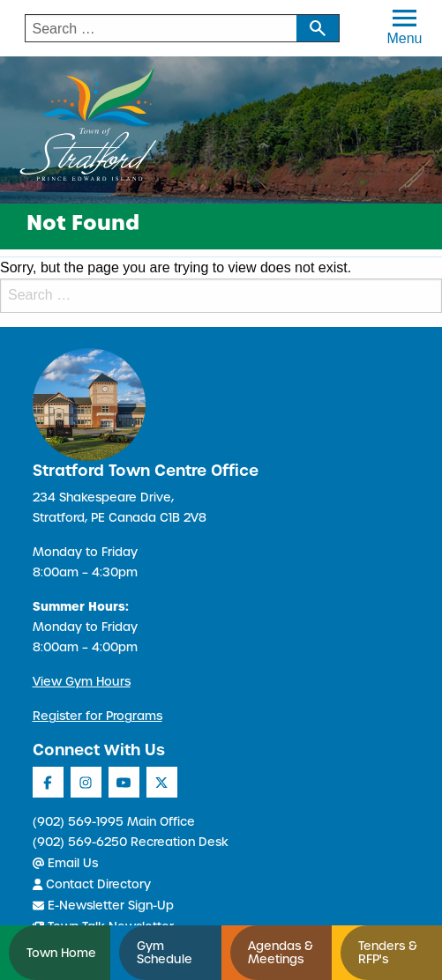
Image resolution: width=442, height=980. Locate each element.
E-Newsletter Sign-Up (103, 906)
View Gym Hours (82, 682)
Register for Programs (97, 716)
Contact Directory (92, 884)
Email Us (65, 863)
